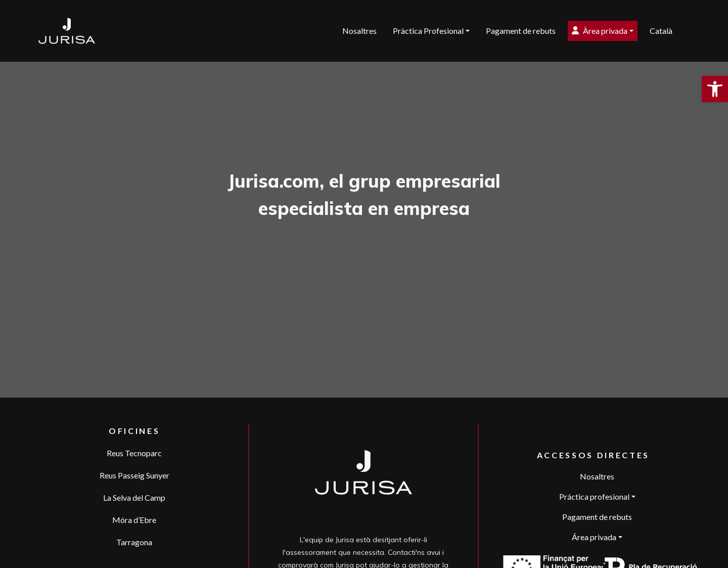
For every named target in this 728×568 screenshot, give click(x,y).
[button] (715, 89)
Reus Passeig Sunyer (134, 475)
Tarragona (134, 542)
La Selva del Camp (134, 497)
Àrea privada (600, 31)
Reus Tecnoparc (134, 453)
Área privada (594, 537)
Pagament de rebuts (521, 31)
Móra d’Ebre (134, 520)
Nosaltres (359, 31)
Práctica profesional (594, 496)
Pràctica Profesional (428, 31)
